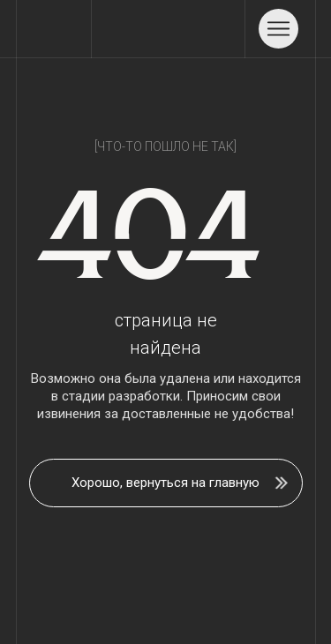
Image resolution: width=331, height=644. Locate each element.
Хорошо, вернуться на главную (165, 483)
